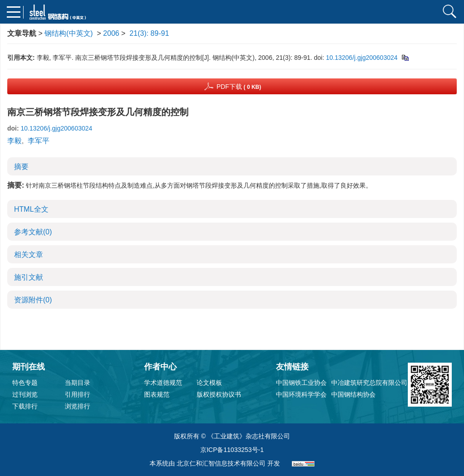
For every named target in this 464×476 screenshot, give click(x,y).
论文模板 (209, 383)
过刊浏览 (25, 394)
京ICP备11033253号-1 (232, 450)
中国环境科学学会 (301, 394)
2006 (111, 33)
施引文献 (29, 277)
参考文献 (33, 232)
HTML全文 (31, 209)
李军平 (39, 141)
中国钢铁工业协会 (301, 383)
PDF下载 (239, 87)
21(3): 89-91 (149, 33)
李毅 (14, 141)
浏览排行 (77, 406)
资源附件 (33, 300)
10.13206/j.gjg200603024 (362, 58)
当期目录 (77, 383)
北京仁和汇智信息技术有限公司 (221, 463)
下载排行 (25, 406)
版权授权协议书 (219, 394)
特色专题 (25, 383)
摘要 (21, 167)
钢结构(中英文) (69, 33)
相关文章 (29, 255)
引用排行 (77, 394)
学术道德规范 (163, 383)
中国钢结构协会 (353, 394)
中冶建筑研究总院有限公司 (369, 383)
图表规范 (157, 394)
